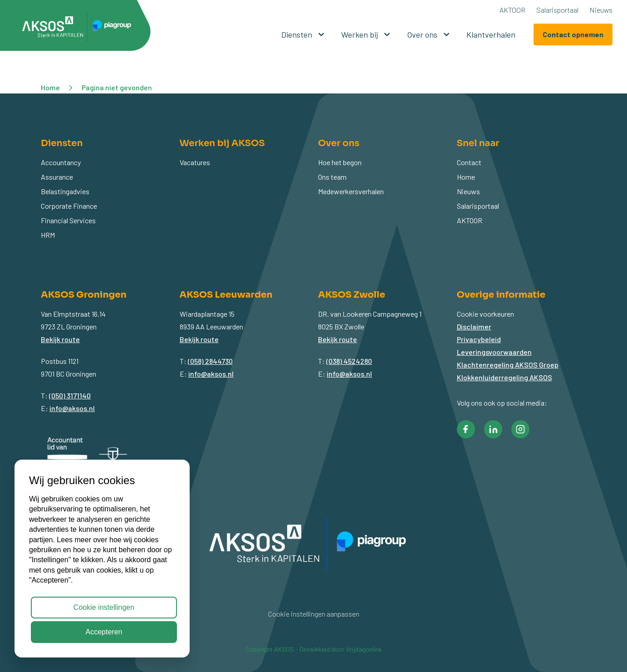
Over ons (429, 34)
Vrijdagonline (364, 649)
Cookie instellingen (104, 607)
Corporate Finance (69, 206)
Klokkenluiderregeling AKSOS (505, 377)
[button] (80, 29)
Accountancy (61, 162)
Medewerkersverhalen (351, 191)
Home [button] (50, 87)
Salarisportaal (557, 10)
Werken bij (367, 34)
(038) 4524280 (349, 361)
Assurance (57, 177)
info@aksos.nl (72, 408)
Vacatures (195, 162)
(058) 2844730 (210, 361)
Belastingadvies (65, 191)
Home (466, 177)
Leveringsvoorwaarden (494, 352)
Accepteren (104, 632)
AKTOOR (512, 10)
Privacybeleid (479, 339)
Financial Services (68, 220)
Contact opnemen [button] (573, 34)
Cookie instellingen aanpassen (314, 614)
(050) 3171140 (70, 395)
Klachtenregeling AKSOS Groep (508, 365)
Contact (469, 162)
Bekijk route (60, 339)
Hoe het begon (340, 162)
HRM (48, 235)
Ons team (332, 177)
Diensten (304, 34)
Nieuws (601, 10)
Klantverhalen (491, 34)
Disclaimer (474, 326)
